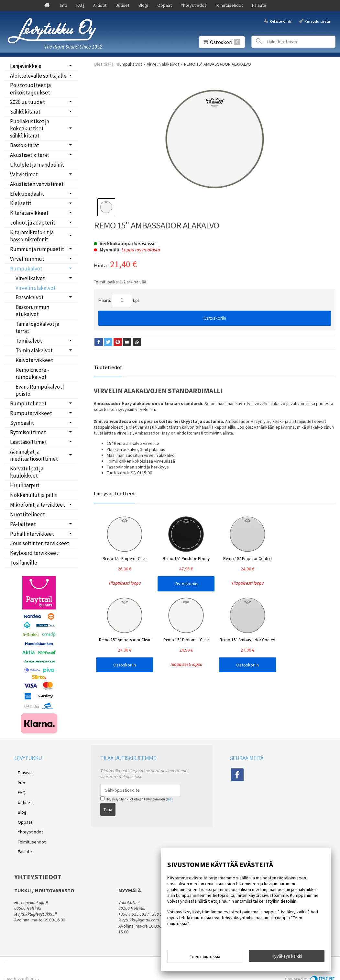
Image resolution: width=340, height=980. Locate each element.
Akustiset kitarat (30, 155)
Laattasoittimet (28, 442)
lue (169, 799)
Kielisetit (21, 203)
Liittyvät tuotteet (115, 493)
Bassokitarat (25, 145)
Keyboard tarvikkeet (34, 553)
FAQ (80, 5)
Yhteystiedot (193, 5)
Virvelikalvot (30, 278)
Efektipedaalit (27, 194)
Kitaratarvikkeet (29, 213)
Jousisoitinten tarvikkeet (40, 543)
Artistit (100, 5)
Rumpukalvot (26, 269)
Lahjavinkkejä (26, 66)
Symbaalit (22, 423)
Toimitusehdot (229, 5)
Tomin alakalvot (34, 350)
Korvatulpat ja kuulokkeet (27, 472)
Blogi (143, 5)
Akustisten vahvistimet (37, 184)
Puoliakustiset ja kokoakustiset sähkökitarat (30, 128)
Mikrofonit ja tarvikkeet (38, 505)
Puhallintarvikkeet (32, 534)
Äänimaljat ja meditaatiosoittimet (34, 455)
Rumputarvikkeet (31, 413)
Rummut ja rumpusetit (37, 249)
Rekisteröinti (280, 21)
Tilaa (108, 808)
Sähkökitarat (25, 112)
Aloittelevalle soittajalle (38, 76)
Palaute (259, 5)
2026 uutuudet (27, 102)
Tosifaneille (24, 563)
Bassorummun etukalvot (32, 311)
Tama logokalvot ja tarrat (37, 327)
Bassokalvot (30, 297)
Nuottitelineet (27, 514)
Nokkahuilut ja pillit (33, 495)
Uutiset (122, 5)
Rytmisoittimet (28, 432)
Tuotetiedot (108, 367)
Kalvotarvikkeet (34, 360)
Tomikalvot (29, 341)
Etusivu (21, 772)
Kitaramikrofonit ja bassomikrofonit (32, 236)
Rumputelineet (28, 403)
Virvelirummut (27, 259)
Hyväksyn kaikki (287, 958)
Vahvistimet (24, 174)
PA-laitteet (23, 524)
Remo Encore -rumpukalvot (32, 373)
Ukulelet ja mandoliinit (37, 165)
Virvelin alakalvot (36, 288)
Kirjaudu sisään (318, 21)
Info (64, 5)
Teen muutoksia (205, 958)
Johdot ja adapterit (33, 223)
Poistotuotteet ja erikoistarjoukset (30, 89)
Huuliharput (25, 485)
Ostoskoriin (215, 318)
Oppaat (165, 5)
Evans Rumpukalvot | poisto (40, 390)
